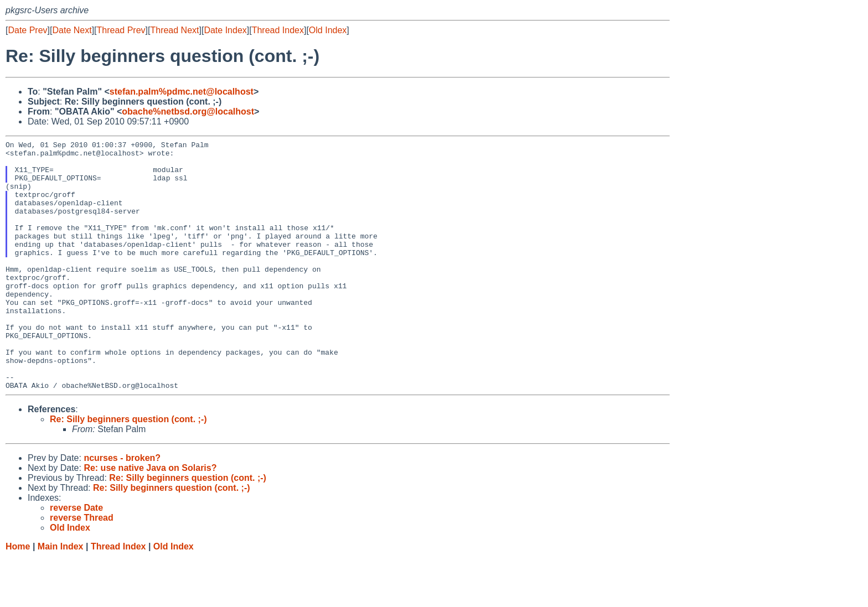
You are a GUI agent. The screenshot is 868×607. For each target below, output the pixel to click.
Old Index (328, 30)
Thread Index (278, 30)
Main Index (61, 596)
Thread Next (174, 30)
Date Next (72, 30)
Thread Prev (121, 30)
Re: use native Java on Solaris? (150, 518)
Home (18, 596)
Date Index (225, 30)
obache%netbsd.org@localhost (188, 111)
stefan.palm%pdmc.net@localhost (182, 92)
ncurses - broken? (122, 508)
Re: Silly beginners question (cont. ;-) (128, 469)
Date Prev (27, 30)
